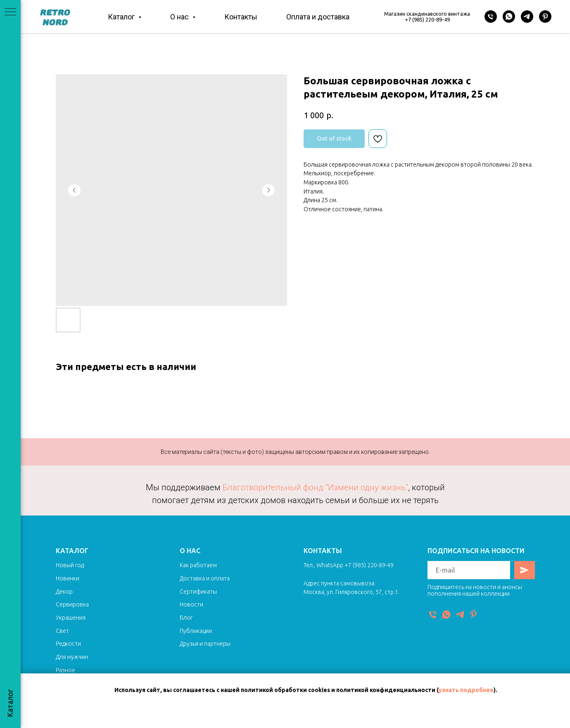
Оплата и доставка (318, 17)
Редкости (68, 644)
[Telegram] (527, 17)
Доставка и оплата (205, 578)
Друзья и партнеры (205, 644)
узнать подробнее (466, 690)
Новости (191, 604)
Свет (62, 631)
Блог (186, 618)
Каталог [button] (122, 17)
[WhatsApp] (509, 17)
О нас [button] (180, 17)
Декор (64, 592)
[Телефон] (491, 17)
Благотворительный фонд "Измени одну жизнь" (315, 487)
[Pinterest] (545, 17)
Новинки (68, 578)
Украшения (71, 618)
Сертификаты (198, 592)
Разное (65, 670)
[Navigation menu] (10, 12)
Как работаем (198, 565)
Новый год (70, 565)
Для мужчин (72, 657)
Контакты (241, 17)
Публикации (196, 631)
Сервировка (72, 604)
